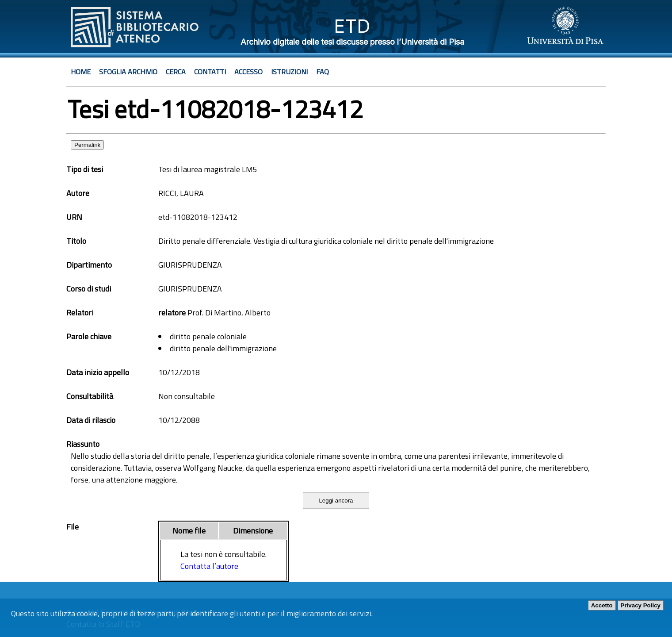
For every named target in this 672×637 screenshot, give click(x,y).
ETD (352, 26)
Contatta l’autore (209, 566)
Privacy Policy (641, 605)
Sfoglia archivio (128, 72)
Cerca (176, 72)
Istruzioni (289, 72)
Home (81, 72)
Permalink (87, 145)
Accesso (248, 72)
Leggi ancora (336, 501)
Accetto (602, 605)
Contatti (210, 72)
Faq (323, 72)
